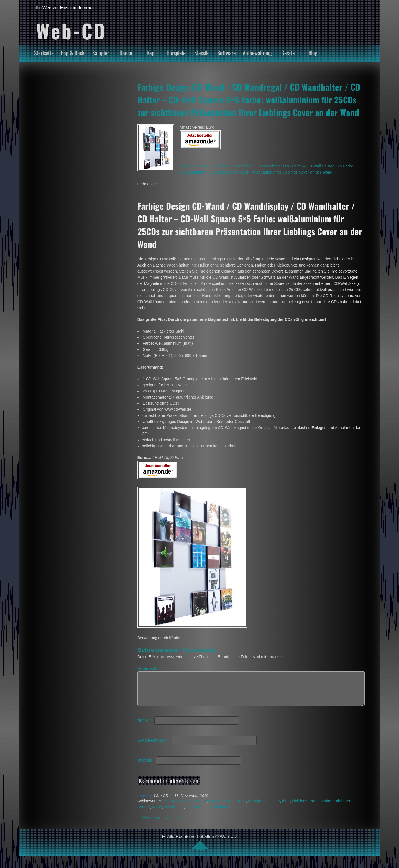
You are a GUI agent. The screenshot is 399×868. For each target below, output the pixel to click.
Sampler (101, 53)
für (265, 808)
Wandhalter (174, 814)
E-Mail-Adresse (153, 747)
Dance (126, 53)
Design (227, 808)
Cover (214, 808)
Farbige (255, 808)
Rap (150, 53)
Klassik (201, 53)
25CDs (168, 808)
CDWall (183, 808)
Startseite (44, 53)
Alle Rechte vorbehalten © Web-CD (202, 849)
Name (144, 727)
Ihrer (286, 808)
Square (144, 814)
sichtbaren (342, 808)
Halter (275, 808)
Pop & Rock (73, 53)
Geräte (288, 53)
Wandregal (195, 814)
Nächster (175, 824)
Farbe (241, 808)
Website (145, 767)
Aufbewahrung (257, 53)
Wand (157, 814)
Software (227, 53)
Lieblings (300, 808)
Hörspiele (176, 53)
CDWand (199, 808)
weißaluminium (220, 814)
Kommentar (149, 668)
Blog (313, 53)
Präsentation (320, 808)
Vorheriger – (151, 824)
